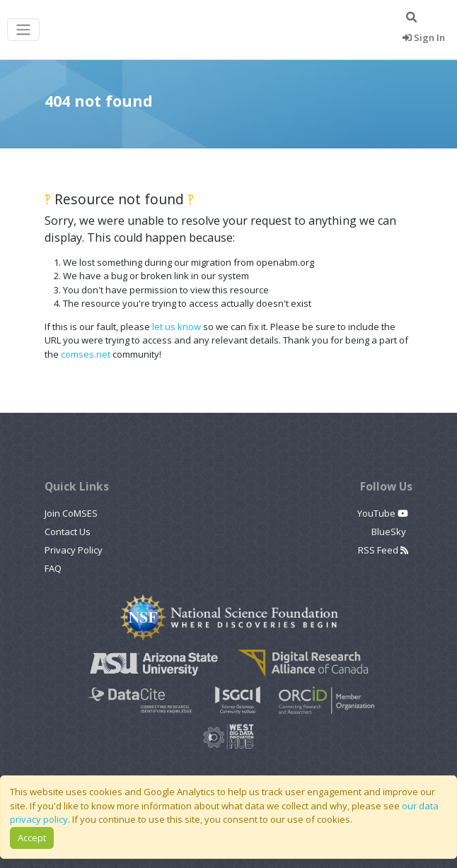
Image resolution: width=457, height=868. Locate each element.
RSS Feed (383, 550)
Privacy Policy (74, 550)
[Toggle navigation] (23, 30)
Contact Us (68, 532)
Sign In (424, 37)
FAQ (53, 568)
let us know (177, 327)
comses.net (86, 354)
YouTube (383, 513)
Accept (32, 838)
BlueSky (390, 532)
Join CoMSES (71, 513)
